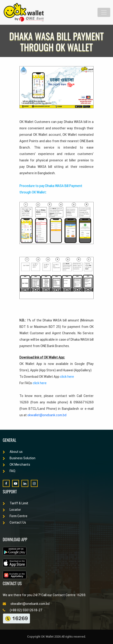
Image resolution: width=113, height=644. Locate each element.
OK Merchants (16, 465)
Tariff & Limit (16, 503)
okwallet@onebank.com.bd (47, 415)
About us (13, 452)
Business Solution (19, 458)
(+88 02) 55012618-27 (22, 610)
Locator (12, 510)
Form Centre (15, 516)
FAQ (9, 471)
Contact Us (14, 522)
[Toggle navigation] (104, 12)
